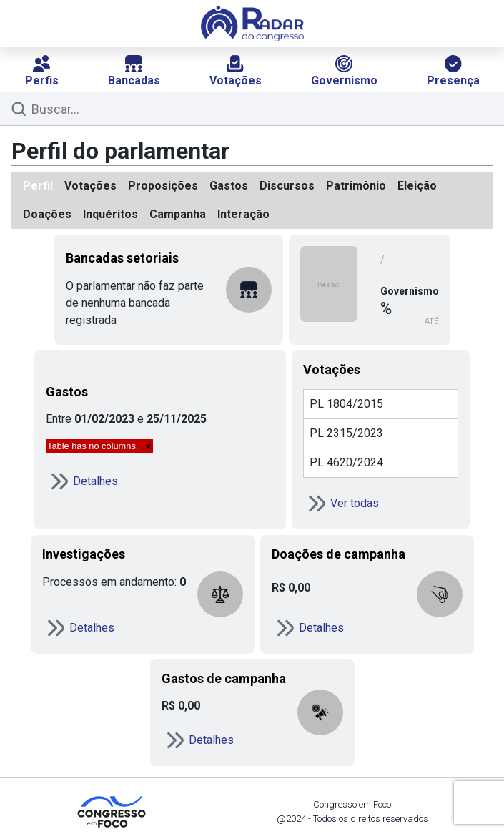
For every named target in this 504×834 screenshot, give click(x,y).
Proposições (163, 186)
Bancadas (134, 71)
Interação (243, 214)
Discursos (287, 186)
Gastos (229, 186)
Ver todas (341, 504)
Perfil (38, 186)
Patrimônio (356, 186)
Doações (47, 214)
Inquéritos (110, 214)
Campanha (178, 214)
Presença (453, 71)
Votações (236, 71)
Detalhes (82, 481)
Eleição (417, 186)
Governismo (344, 71)
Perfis (42, 71)
